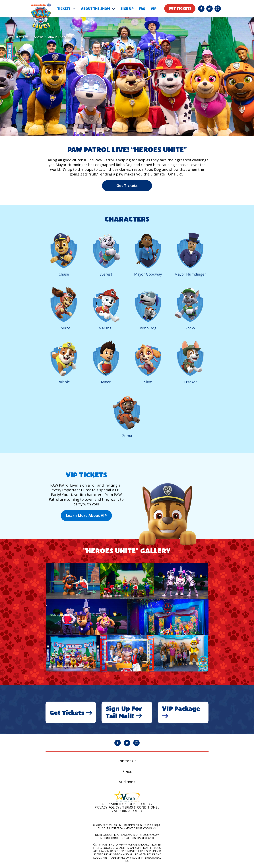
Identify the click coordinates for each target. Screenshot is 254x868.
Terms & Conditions (140, 807)
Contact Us (127, 761)
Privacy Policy (107, 807)
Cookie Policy (138, 804)
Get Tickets (127, 186)
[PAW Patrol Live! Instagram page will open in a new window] (218, 9)
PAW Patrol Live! (18, 37)
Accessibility (113, 804)
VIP (154, 9)
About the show (96, 9)
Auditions (127, 782)
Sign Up (127, 9)
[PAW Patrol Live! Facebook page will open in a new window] (201, 9)
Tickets (64, 9)
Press (127, 771)
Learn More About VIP (86, 515)
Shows (39, 37)
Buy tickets (180, 8)
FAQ (142, 9)
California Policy (127, 811)
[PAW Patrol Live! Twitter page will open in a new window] (209, 9)
